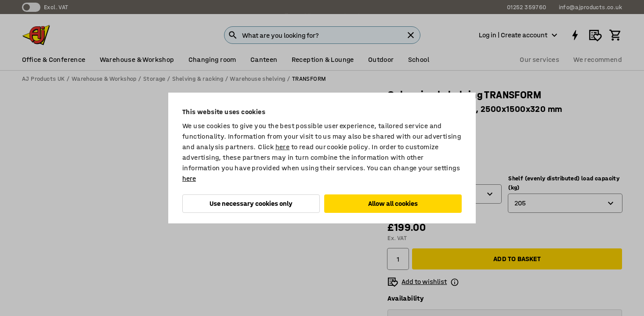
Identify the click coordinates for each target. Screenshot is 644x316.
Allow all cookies (393, 203)
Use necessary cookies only (251, 203)
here (283, 147)
